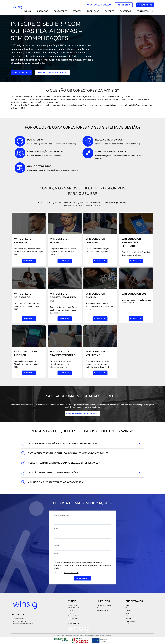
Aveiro (128, 611)
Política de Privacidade (71, 573)
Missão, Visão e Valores (76, 608)
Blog (70, 613)
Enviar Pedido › (83, 578)
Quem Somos (72, 605)
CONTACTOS (143, 11)
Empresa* (57, 554)
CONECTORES (60, 11)
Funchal (128, 618)
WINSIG (28, 11)
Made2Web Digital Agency (103, 635)
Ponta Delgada (130, 621)
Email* (56, 537)
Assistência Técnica (99, 5)
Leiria (127, 613)
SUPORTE (109, 11)
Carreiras (125, 11)
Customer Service (74, 618)
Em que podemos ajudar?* (62, 515)
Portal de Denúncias (103, 611)
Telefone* (57, 545)
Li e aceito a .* (68, 573)
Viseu (127, 608)
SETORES (77, 11)
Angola (128, 624)
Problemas (93, 11)
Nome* (56, 528)
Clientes (71, 611)
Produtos (43, 11)
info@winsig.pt (19, 619)
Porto (127, 605)
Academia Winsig (74, 616)
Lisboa (128, 616)
